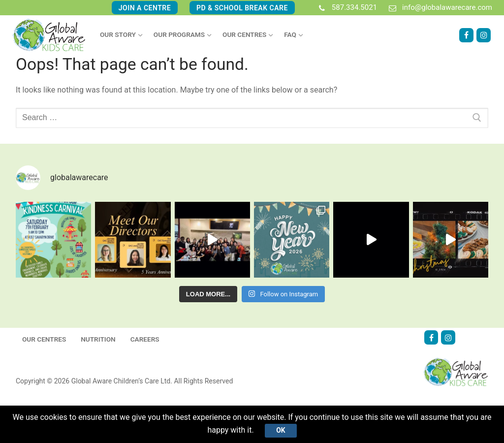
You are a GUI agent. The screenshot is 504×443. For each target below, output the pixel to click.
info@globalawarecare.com (439, 8)
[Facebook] (466, 35)
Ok (281, 430)
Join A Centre (145, 8)
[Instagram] (484, 35)
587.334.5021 (346, 8)
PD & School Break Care (242, 8)
